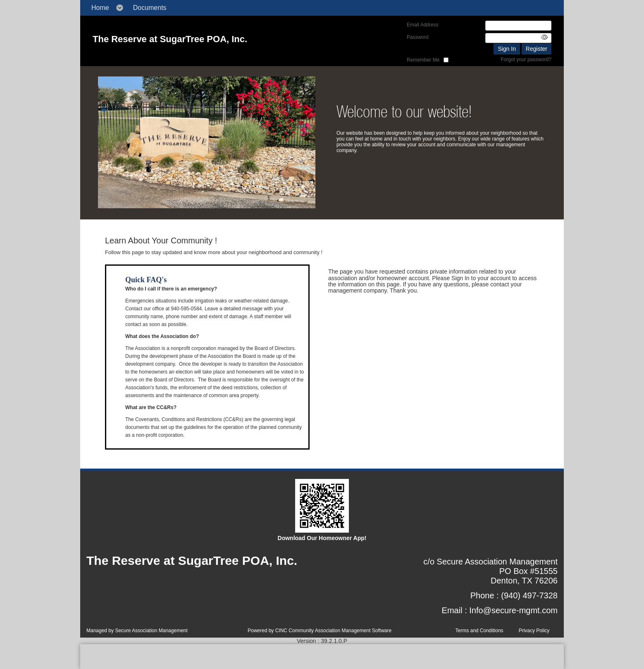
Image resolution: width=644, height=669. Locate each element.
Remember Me (423, 60)
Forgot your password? (526, 60)
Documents (150, 8)
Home (100, 8)
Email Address (423, 25)
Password (418, 37)
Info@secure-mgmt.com (513, 610)
